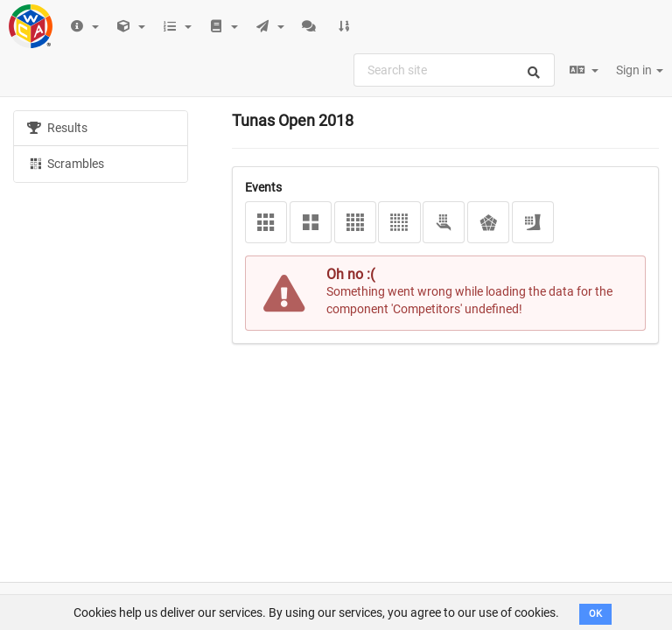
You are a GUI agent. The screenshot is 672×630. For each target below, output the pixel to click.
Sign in (640, 70)
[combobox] (454, 70)
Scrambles (66, 163)
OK (595, 614)
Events (263, 187)
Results (57, 128)
